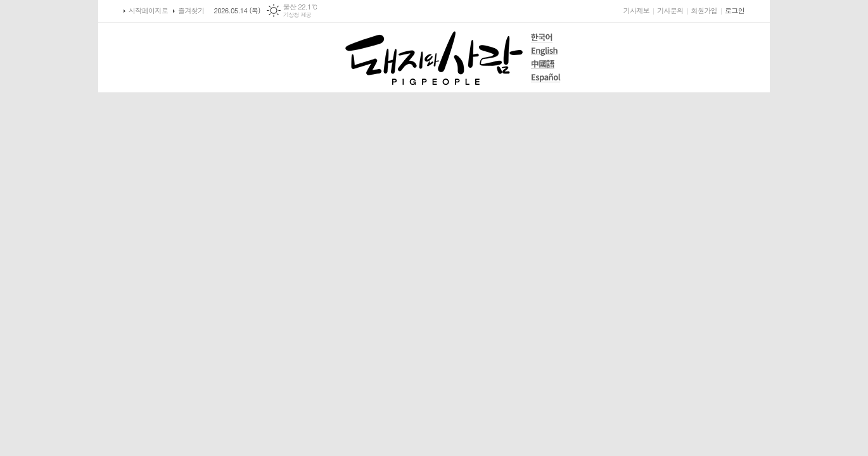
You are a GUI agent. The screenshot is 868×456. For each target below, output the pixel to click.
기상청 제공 (297, 15)
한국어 (546, 38)
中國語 (546, 64)
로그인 (735, 10)
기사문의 (670, 10)
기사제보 (636, 10)
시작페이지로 (148, 10)
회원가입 (704, 10)
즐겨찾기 (191, 10)
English (546, 51)
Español (546, 78)
